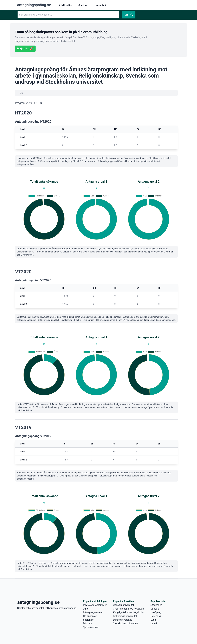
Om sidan (83, 5)
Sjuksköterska (91, 627)
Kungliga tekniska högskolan (129, 612)
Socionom (89, 620)
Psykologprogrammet (95, 605)
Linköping (156, 612)
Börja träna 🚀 (25, 49)
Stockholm (156, 605)
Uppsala (155, 609)
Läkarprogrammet (93, 612)
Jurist (86, 609)
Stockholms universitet (125, 623)
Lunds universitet (122, 620)
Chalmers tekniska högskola (128, 609)
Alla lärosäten (66, 5)
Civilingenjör (90, 616)
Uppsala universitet (123, 605)
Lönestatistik (100, 5)
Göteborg (156, 616)
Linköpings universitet (125, 616)
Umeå (154, 623)
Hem (21, 93)
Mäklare (87, 623)
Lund (153, 620)
